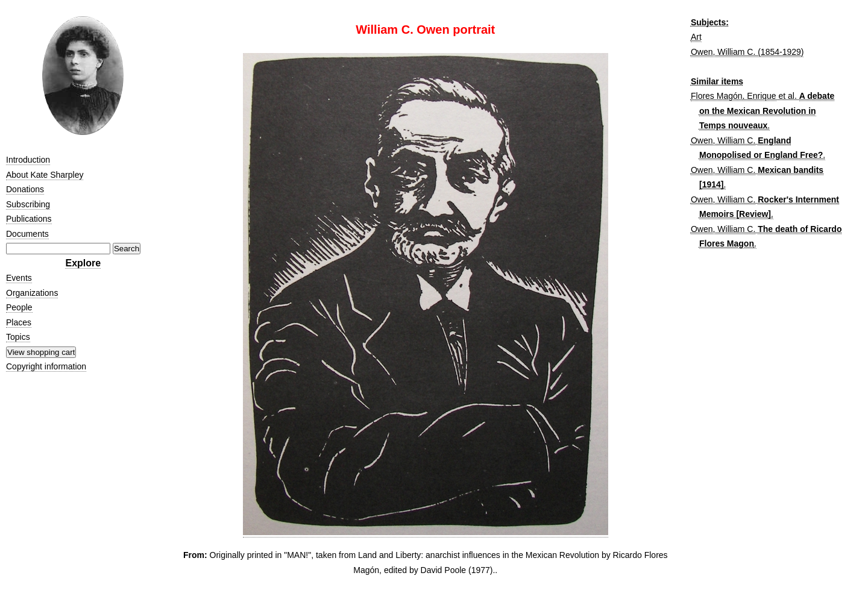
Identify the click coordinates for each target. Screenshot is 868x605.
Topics (18, 337)
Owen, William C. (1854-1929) (747, 52)
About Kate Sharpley (45, 175)
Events (19, 278)
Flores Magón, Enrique (734, 96)
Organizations (32, 293)
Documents (27, 234)
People (19, 307)
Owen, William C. (723, 140)
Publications (29, 219)
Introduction (28, 160)
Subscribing (28, 204)
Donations (25, 189)
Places (19, 322)
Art (696, 37)
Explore (83, 263)
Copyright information (46, 366)
